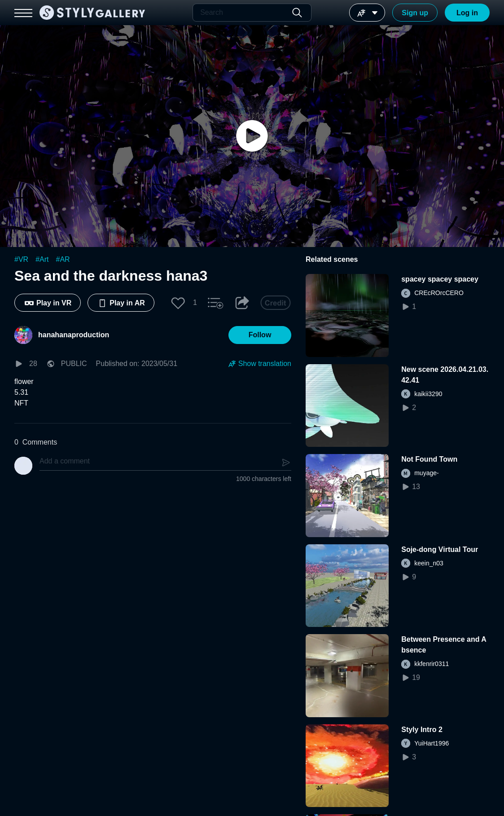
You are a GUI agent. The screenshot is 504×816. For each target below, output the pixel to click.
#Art (42, 259)
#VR (21, 259)
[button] (178, 303)
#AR (63, 259)
